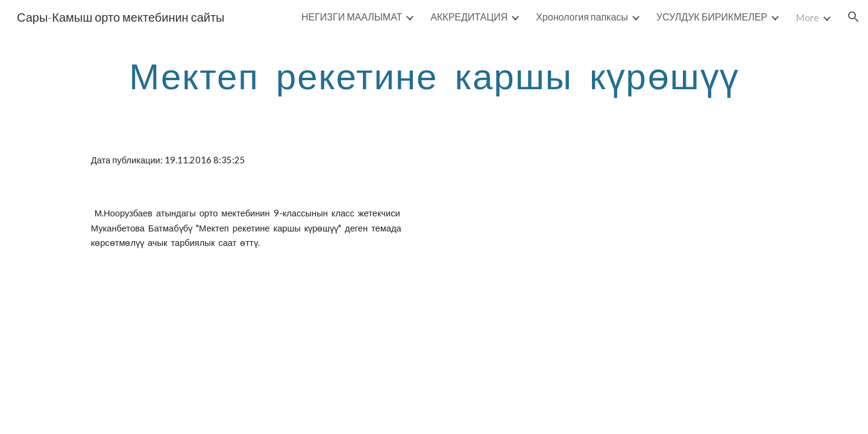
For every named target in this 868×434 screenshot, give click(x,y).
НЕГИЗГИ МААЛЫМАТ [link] (352, 17)
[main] (434, 75)
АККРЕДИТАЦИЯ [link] (469, 17)
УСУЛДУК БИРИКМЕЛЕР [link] (712, 17)
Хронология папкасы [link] (582, 17)
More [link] (807, 17)
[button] (854, 17)
